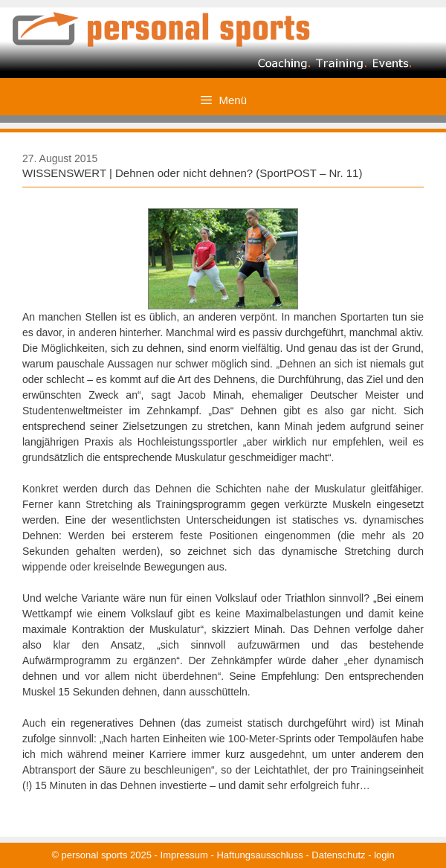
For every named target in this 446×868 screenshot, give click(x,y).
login (384, 855)
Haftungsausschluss (259, 855)
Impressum (184, 855)
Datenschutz (338, 855)
